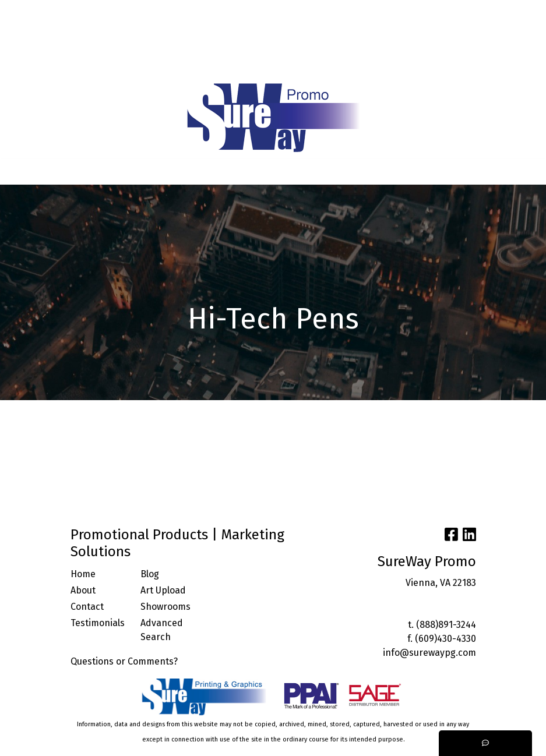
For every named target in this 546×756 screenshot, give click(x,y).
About (83, 590)
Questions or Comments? (124, 661)
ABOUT (59, 13)
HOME (24, 13)
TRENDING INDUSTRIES (61, 64)
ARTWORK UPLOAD (50, 38)
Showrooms (165, 607)
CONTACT (117, 38)
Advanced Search (162, 630)
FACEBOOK (167, 38)
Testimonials (98, 623)
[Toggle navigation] (18, 172)
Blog (150, 574)
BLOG (179, 13)
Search (421, 13)
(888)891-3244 (446, 625)
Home (83, 574)
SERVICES (121, 13)
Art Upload (163, 590)
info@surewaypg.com (429, 653)
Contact (87, 607)
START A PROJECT (155, 64)
